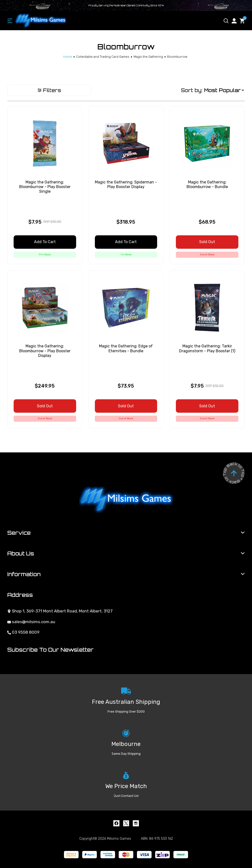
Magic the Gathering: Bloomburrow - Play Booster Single (45, 187)
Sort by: (192, 90)
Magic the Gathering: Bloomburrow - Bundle (207, 184)
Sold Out (207, 242)
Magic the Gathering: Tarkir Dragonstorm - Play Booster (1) (207, 348)
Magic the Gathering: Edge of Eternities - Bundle (126, 348)
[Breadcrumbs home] (68, 57)
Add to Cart (45, 242)
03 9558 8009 (23, 632)
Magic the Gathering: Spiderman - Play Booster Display (126, 184)
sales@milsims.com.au (31, 622)
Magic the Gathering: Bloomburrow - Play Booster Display (45, 351)
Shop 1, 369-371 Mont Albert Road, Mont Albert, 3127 (60, 611)
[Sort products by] (224, 90)
